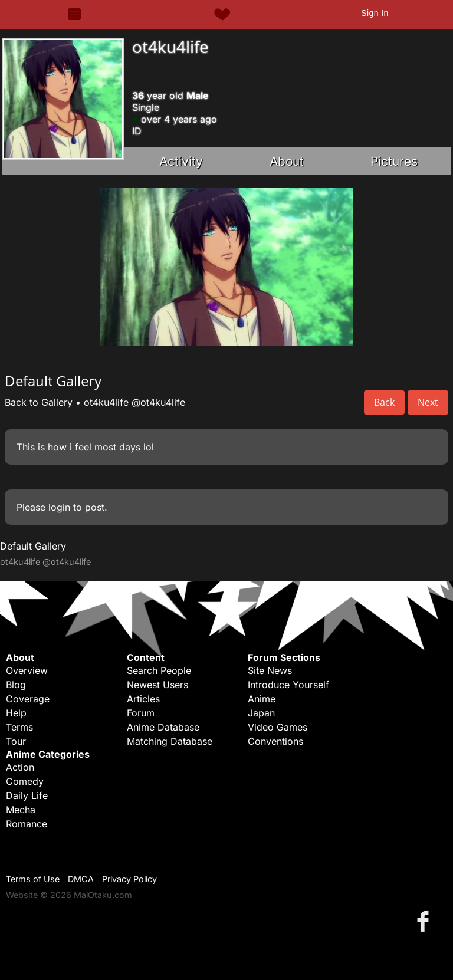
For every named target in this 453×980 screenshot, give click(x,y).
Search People (159, 670)
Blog (16, 685)
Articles (143, 699)
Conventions (275, 741)
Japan (261, 713)
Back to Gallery (39, 402)
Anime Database (163, 727)
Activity (181, 161)
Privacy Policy (129, 879)
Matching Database (170, 741)
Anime (262, 699)
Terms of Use (33, 879)
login (59, 507)
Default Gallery (33, 546)
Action (20, 767)
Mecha (21, 810)
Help (16, 713)
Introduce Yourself (288, 685)
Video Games (278, 727)
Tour (16, 741)
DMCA (81, 879)
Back (384, 402)
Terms (19, 727)
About (287, 161)
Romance (27, 824)
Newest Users (157, 685)
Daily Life (27, 795)
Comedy (25, 781)
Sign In (375, 13)
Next (428, 402)
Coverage (28, 699)
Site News (270, 670)
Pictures (394, 161)
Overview (27, 670)
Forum (141, 713)
